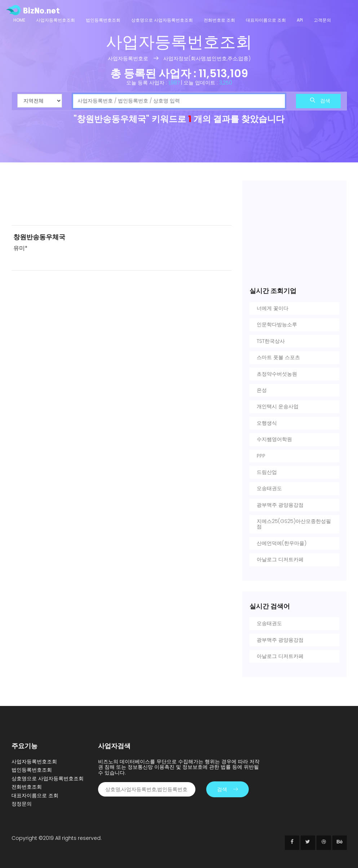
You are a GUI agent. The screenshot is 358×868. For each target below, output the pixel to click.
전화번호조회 (27, 787)
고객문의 (322, 20)
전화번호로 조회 (219, 20)
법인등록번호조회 (103, 20)
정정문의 (22, 804)
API (300, 20)
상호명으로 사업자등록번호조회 (162, 20)
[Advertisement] (121, 200)
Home (19, 20)
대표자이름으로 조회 (266, 20)
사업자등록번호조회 (56, 20)
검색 (320, 101)
